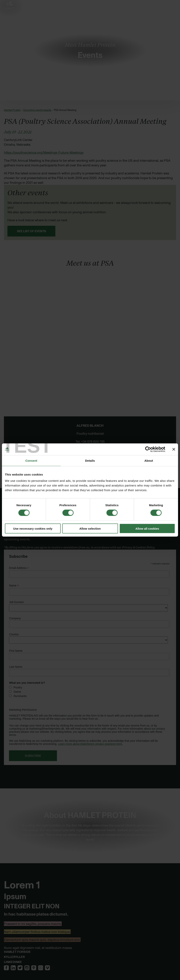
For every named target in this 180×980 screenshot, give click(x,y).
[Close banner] (174, 449)
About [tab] (149, 461)
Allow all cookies (147, 528)
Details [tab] (90, 461)
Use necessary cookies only (33, 528)
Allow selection (90, 528)
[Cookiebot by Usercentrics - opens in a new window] (148, 449)
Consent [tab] (31, 461)
